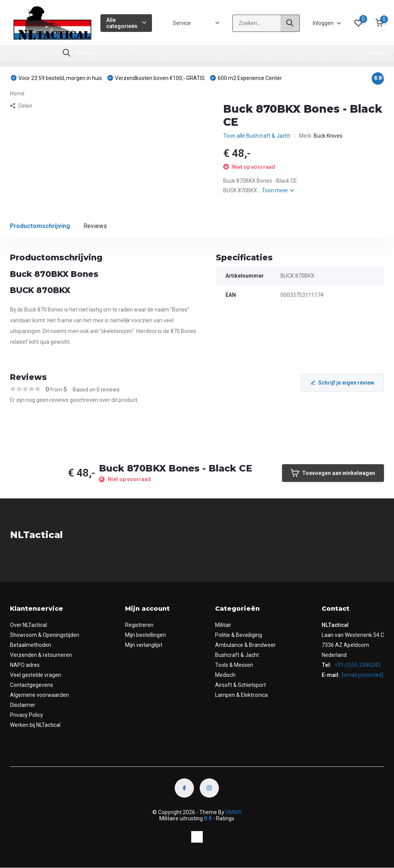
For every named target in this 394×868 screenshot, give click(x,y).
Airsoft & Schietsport (330, 57)
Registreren (139, 625)
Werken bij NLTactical (35, 725)
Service (182, 23)
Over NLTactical (28, 625)
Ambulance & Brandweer (128, 57)
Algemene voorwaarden (39, 695)
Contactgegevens (32, 685)
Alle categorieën (126, 23)
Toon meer (278, 190)
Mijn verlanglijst (144, 645)
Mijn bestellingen (145, 635)
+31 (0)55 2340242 (357, 665)
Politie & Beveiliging (63, 57)
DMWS (234, 812)
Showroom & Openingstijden (45, 635)
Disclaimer (23, 705)
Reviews (95, 226)
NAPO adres (25, 665)
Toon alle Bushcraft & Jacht (257, 136)
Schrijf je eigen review (342, 383)
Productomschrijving (40, 226)
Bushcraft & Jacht (191, 57)
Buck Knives (328, 136)
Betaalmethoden (31, 645)
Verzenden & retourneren (41, 655)
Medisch (283, 57)
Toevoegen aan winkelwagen (333, 473)
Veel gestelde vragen (36, 675)
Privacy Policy (27, 715)
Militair (19, 57)
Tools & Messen (243, 57)
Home (17, 93)
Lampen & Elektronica (241, 695)
